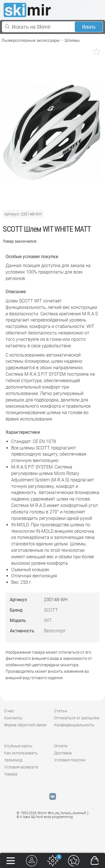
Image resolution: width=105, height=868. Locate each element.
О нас (9, 711)
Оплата (61, 746)
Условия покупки (70, 760)
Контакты (13, 718)
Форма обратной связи (25, 725)
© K (45, 817)
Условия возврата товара (21, 771)
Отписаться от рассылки (77, 718)
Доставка (63, 753)
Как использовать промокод (21, 756)
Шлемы (72, 40)
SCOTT (51, 610)
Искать (89, 27)
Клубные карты (18, 746)
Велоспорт (55, 631)
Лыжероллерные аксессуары (31, 40)
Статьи (61, 711)
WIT (48, 620)
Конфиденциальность (74, 725)
